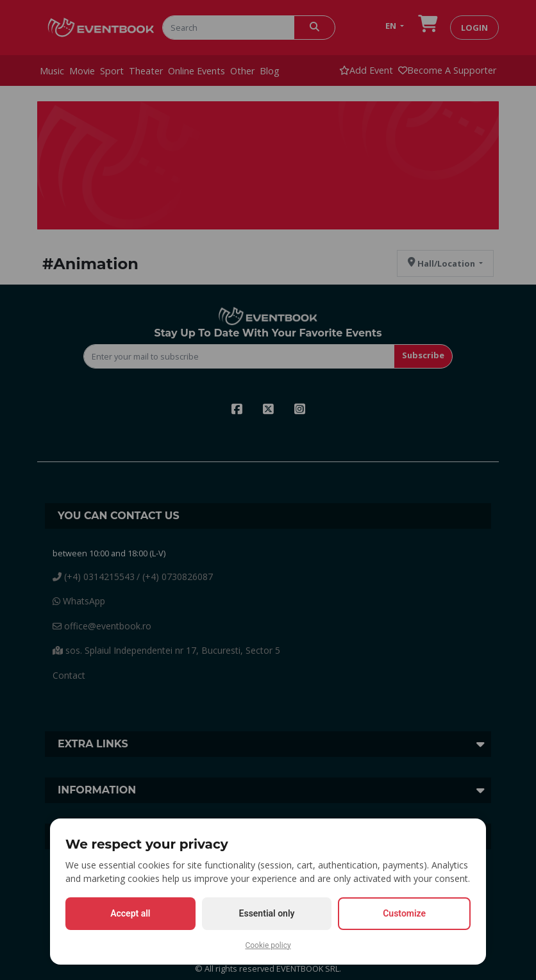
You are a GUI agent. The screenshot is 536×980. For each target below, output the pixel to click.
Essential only (267, 913)
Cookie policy (268, 945)
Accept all (130, 913)
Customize (404, 913)
